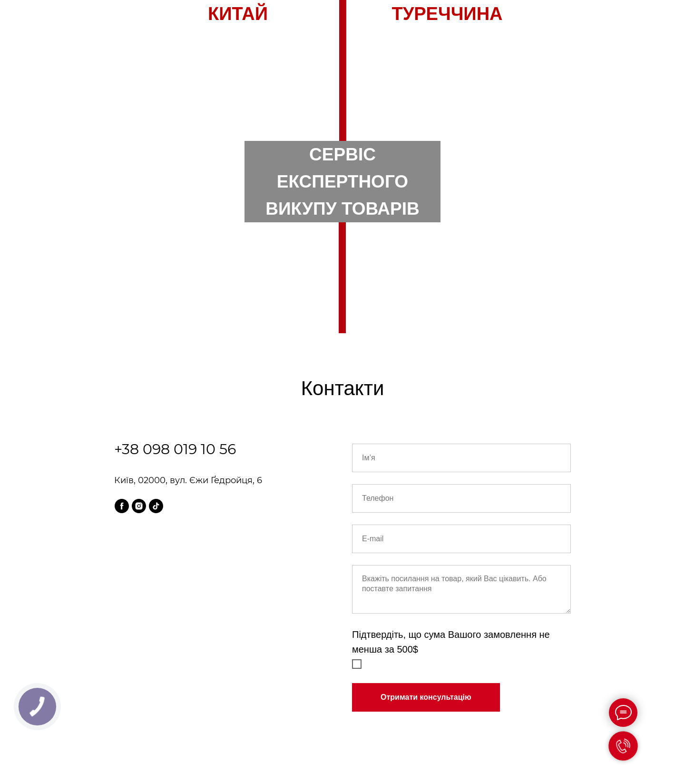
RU (329, 54)
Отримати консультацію (426, 697)
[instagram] (139, 506)
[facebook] (122, 506)
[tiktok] (156, 506)
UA (357, 54)
